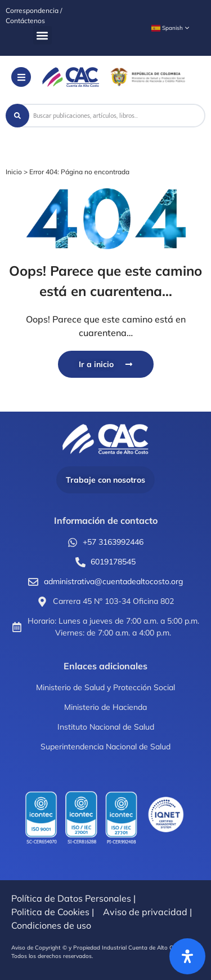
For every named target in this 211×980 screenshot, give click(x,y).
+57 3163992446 (113, 542)
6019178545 (113, 562)
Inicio (14, 172)
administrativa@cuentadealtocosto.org (113, 581)
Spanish (167, 28)
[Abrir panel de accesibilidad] (187, 956)
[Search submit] (17, 116)
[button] (42, 35)
